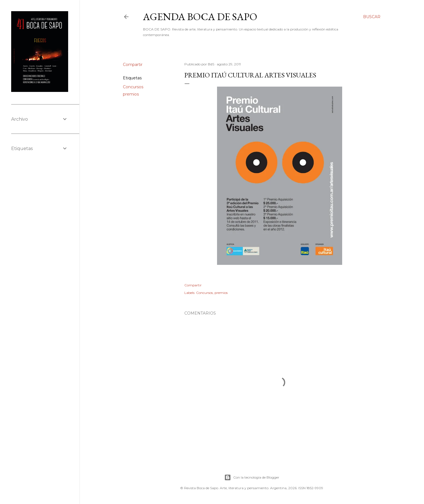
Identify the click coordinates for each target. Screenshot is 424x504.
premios (131, 94)
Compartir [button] (133, 65)
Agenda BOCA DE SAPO (200, 17)
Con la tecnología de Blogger (252, 477)
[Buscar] (372, 17)
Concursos (133, 87)
